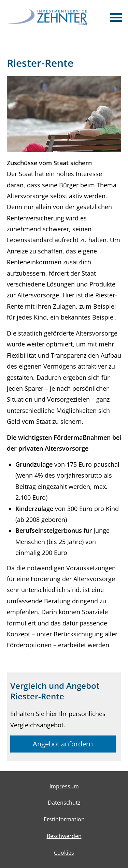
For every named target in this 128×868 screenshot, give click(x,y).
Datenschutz (64, 803)
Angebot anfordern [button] (63, 744)
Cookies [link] (64, 853)
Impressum (64, 786)
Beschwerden (64, 836)
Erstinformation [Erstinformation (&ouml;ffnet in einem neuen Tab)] (64, 819)
